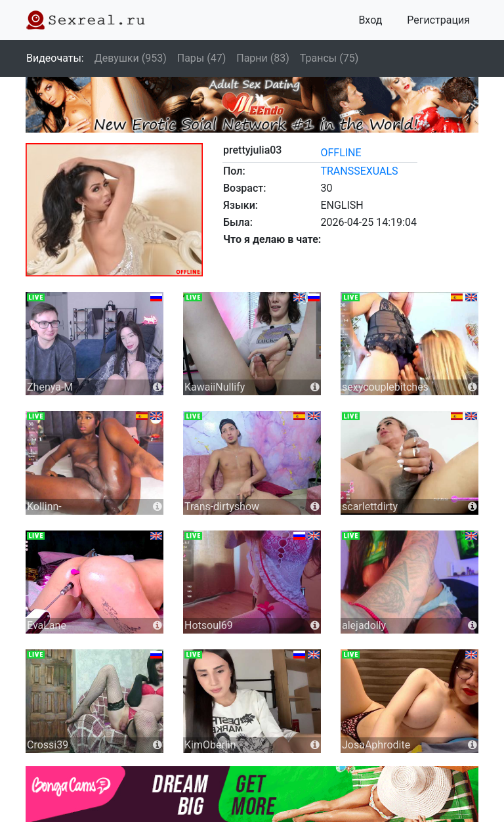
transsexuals (359, 171)
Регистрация (438, 20)
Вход (370, 20)
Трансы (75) (329, 58)
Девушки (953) (131, 58)
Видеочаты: (55, 58)
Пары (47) (202, 58)
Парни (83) (263, 58)
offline (341, 153)
